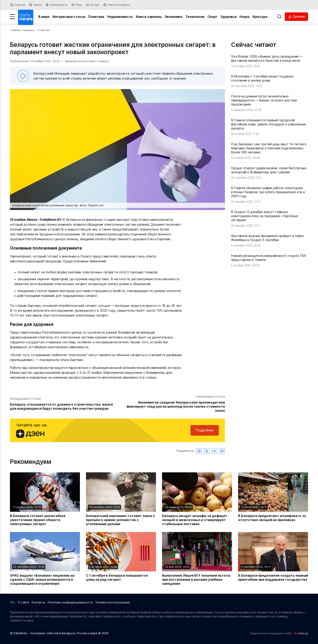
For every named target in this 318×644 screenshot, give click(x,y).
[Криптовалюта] (56, 5)
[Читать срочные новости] (296, 17)
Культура (260, 17)
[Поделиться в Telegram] (214, 451)
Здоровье (228, 17)
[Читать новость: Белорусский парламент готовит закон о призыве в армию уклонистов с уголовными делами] (121, 499)
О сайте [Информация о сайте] (24, 602)
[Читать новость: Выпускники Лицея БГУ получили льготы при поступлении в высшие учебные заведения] (197, 559)
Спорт (212, 17)
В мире (44, 17)
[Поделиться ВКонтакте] (222, 451)
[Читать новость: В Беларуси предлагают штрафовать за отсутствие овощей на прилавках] (273, 499)
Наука (245, 17)
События (44, 30)
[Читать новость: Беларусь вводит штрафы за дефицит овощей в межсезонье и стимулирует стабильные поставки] (197, 499)
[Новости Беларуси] (117, 5)
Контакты (38, 602)
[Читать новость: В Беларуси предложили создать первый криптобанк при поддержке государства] (273, 559)
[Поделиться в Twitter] (207, 451)
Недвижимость (120, 17)
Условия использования (113, 602)
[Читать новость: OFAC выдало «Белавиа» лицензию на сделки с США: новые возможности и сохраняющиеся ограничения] (45, 559)
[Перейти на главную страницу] (26, 17)
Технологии (195, 17)
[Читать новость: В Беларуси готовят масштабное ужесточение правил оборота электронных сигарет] (45, 499)
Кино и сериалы (149, 17)
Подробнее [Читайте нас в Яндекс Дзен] (205, 430)
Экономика (174, 17)
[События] (17, 5)
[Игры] (77, 5)
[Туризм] (35, 5)
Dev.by (301, 633)
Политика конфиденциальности (70, 602)
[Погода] (93, 5)
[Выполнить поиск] (279, 17)
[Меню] (12, 17)
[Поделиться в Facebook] (199, 451)
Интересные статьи (69, 17)
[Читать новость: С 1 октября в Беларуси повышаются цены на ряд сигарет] (121, 559)
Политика (96, 17)
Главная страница (22, 30)
